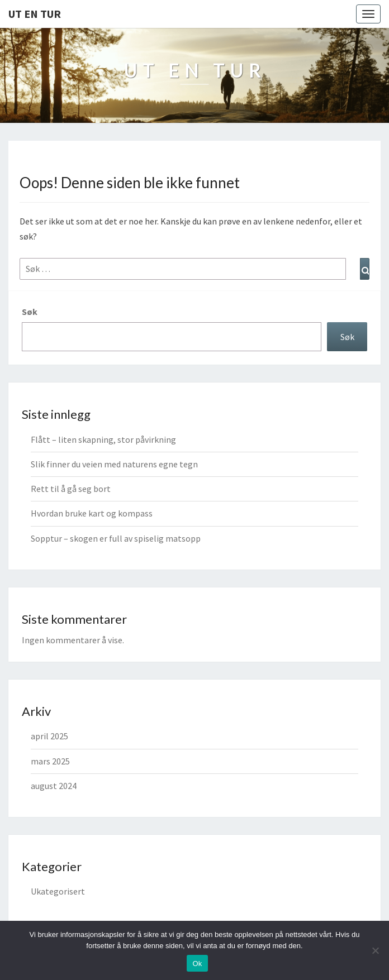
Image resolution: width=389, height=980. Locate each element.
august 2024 (54, 786)
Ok (197, 964)
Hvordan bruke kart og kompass (92, 513)
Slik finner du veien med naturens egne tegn (114, 464)
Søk (30, 312)
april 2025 (49, 736)
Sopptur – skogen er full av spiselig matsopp (116, 538)
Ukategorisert (58, 891)
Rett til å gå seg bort (71, 489)
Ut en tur (35, 14)
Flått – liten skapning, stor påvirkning (103, 439)
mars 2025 (50, 761)
